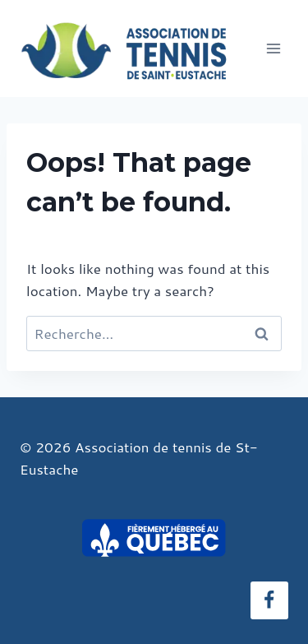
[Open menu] (273, 48)
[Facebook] (269, 600)
